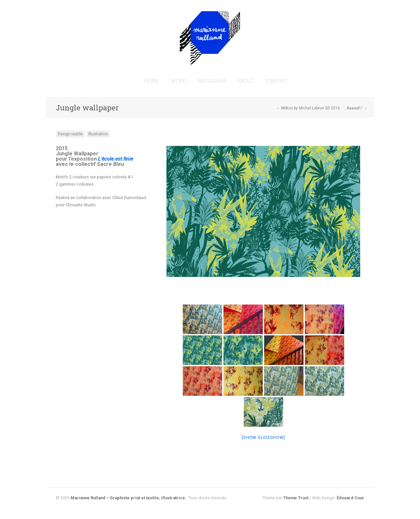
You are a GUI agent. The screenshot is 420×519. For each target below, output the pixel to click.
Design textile (70, 134)
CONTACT (276, 81)
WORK (178, 81)
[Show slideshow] (263, 437)
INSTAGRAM (212, 81)
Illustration (98, 134)
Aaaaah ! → (357, 108)
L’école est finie (115, 159)
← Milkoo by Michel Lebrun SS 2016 (308, 108)
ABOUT (245, 81)
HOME (151, 81)
